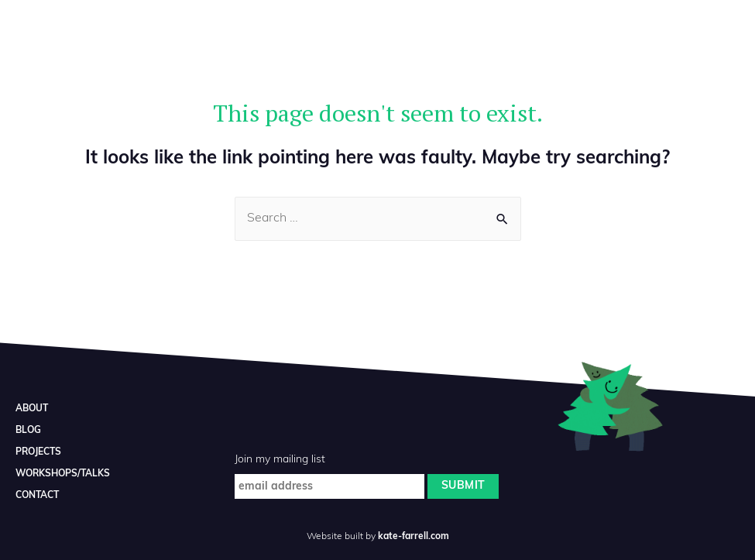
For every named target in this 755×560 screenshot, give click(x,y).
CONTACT (37, 496)
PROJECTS (38, 452)
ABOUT (32, 409)
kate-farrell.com (414, 537)
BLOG (28, 431)
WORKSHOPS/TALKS (63, 474)
